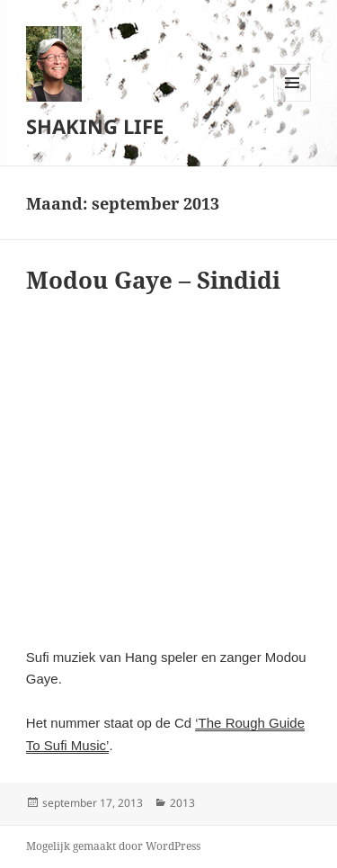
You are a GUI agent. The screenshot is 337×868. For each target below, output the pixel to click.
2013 (182, 803)
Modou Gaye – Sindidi (153, 280)
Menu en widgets (293, 101)
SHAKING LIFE (95, 126)
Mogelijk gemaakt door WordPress (113, 846)
